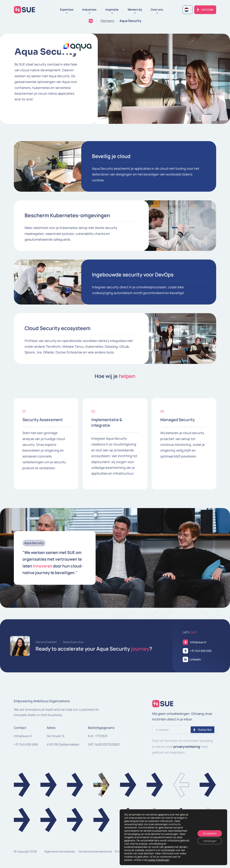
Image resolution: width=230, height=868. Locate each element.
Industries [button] (89, 10)
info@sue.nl (23, 736)
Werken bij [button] (135, 10)
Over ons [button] (157, 10)
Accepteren (210, 833)
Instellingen (210, 841)
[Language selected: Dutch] (188, 10)
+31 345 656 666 (26, 744)
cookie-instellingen (158, 860)
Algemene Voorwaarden (60, 851)
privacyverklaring (187, 747)
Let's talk (207, 10)
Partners (107, 21)
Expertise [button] (67, 10)
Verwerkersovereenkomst (95, 851)
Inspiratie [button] (112, 10)
